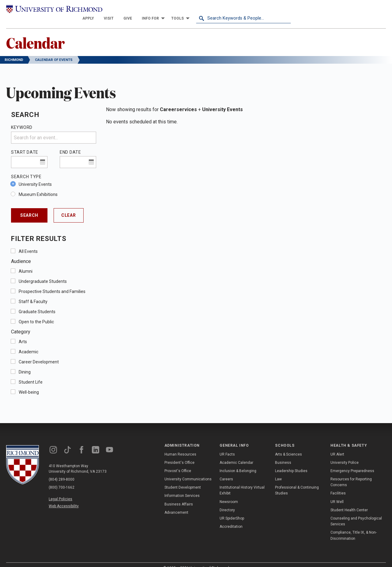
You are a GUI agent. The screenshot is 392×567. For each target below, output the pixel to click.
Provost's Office (178, 462)
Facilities (338, 485)
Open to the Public (36, 313)
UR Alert (337, 446)
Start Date (25, 144)
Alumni (26, 263)
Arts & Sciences (288, 446)
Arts (23, 333)
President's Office (179, 454)
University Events (35, 176)
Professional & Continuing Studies (297, 482)
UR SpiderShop (232, 510)
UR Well (337, 493)
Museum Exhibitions (38, 186)
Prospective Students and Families (52, 283)
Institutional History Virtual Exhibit (242, 482)
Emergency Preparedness (352, 462)
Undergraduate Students (43, 273)
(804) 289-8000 (62, 471)
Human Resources (180, 446)
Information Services (182, 487)
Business (283, 454)
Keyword (22, 119)
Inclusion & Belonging (238, 462)
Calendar (35, 34)
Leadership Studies (291, 462)
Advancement (176, 504)
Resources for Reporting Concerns (351, 473)
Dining (25, 363)
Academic (28, 343)
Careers (226, 471)
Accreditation (231, 518)
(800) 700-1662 (62, 479)
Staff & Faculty (33, 293)
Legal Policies (60, 490)
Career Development (39, 353)
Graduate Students (37, 303)
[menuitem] (183, 10)
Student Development (183, 479)
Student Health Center (349, 501)
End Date (70, 144)
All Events (28, 243)
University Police (345, 454)
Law (278, 471)
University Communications (188, 471)
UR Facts (227, 446)
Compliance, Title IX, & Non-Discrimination (354, 527)
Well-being (29, 384)
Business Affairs (179, 496)
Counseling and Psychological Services (356, 513)
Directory (227, 501)
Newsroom (229, 493)
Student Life (31, 374)
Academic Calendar (236, 454)
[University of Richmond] (54, 10)
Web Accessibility (64, 498)
